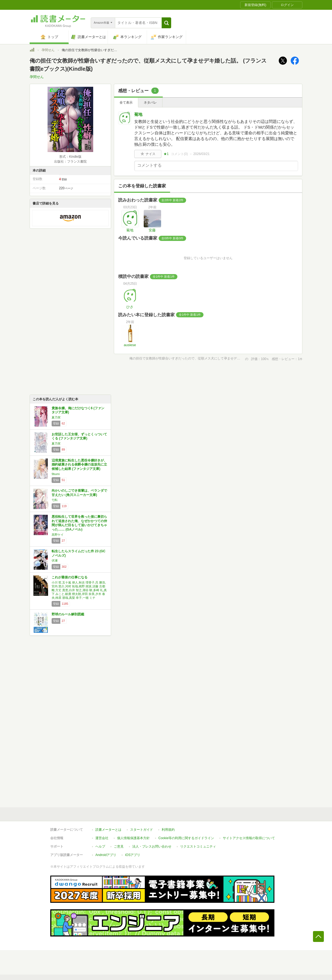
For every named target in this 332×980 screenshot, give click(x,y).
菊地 (138, 114)
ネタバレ (150, 103)
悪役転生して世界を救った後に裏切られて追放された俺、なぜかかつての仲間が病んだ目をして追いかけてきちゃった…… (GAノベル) (79, 523)
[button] (166, 23)
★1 (166, 154)
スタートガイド (142, 830)
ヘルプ (100, 846)
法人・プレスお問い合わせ (152, 846)
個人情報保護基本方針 (133, 838)
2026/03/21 (201, 154)
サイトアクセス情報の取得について (249, 838)
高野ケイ (58, 535)
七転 (55, 500)
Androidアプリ (106, 855)
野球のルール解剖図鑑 (68, 614)
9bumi (56, 474)
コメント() (179, 154)
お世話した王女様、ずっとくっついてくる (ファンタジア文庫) (79, 436)
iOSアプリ (133, 855)
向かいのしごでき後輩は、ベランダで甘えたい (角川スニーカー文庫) (79, 493)
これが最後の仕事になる (70, 577)
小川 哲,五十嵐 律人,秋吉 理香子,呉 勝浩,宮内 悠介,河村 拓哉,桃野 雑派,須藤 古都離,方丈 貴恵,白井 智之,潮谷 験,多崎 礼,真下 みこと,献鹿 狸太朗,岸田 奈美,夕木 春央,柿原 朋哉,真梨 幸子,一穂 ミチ (79, 590)
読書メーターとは (108, 830)
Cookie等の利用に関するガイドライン (186, 838)
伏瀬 (55, 560)
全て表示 (126, 103)
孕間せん (48, 50)
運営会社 (102, 838)
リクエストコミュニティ (198, 846)
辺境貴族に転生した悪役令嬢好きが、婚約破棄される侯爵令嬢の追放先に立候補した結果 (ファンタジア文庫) (79, 465)
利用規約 (168, 830)
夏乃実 (56, 417)
